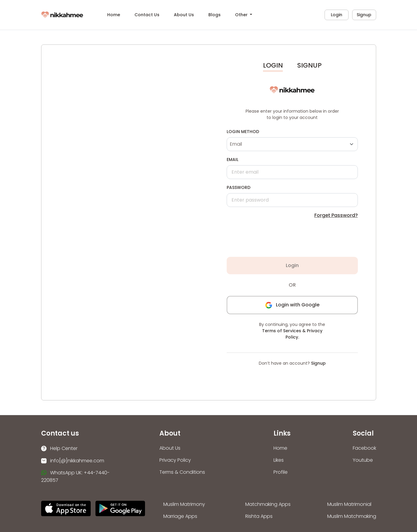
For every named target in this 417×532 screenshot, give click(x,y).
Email (233, 160)
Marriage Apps (180, 516)
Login (337, 15)
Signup (364, 15)
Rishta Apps (259, 516)
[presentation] (276, 238)
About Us (184, 15)
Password (239, 187)
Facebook (364, 448)
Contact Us (147, 15)
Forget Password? (336, 215)
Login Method (243, 132)
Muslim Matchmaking (352, 516)
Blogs (215, 15)
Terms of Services (282, 331)
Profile (281, 472)
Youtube (363, 460)
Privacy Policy (175, 460)
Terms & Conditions (182, 472)
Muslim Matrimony (184, 504)
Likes (279, 460)
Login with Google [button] (292, 305)
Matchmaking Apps (268, 504)
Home (114, 15)
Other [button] (242, 15)
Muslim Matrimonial (349, 504)
